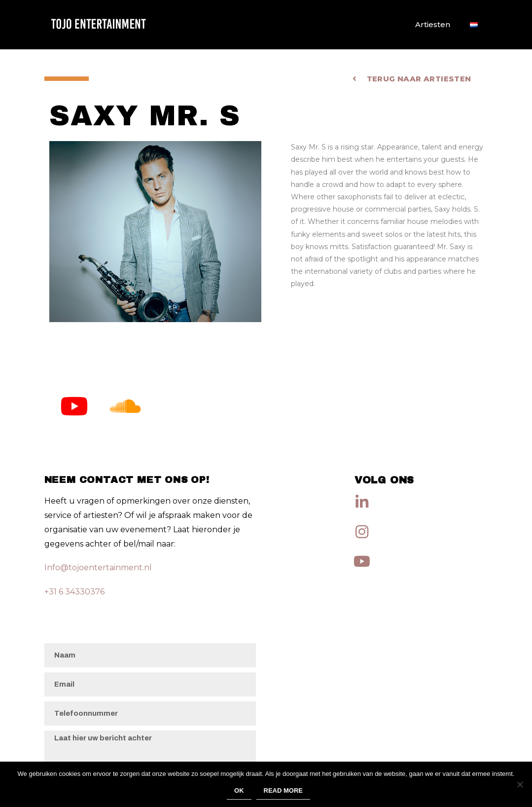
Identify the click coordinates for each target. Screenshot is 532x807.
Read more (283, 790)
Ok (239, 790)
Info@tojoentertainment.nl (98, 568)
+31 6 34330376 (74, 592)
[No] (520, 784)
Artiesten (433, 24)
